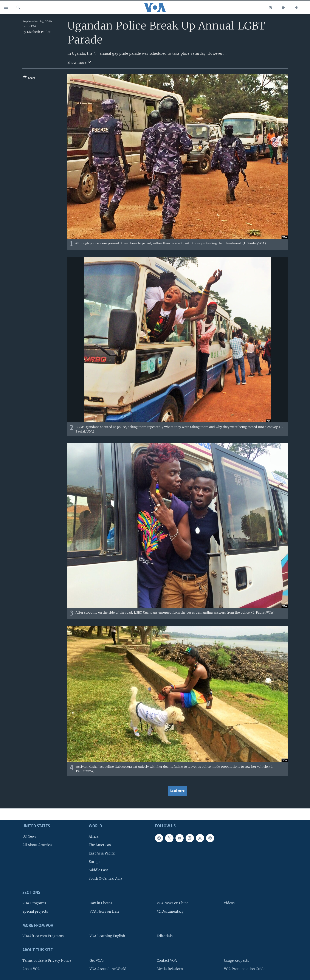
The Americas (100, 845)
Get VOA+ (97, 960)
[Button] (29, 78)
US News (29, 836)
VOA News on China (173, 903)
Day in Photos (101, 903)
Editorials (165, 936)
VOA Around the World (108, 969)
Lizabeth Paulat (39, 32)
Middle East (98, 870)
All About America (37, 845)
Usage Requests (236, 960)
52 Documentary (170, 911)
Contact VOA (167, 960)
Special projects (35, 911)
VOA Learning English (107, 936)
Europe (95, 862)
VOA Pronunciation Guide (245, 969)
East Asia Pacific (102, 853)
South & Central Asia (105, 878)
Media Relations (170, 969)
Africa (94, 836)
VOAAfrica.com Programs (43, 936)
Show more (79, 62)
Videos (229, 903)
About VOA (31, 969)
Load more (177, 791)
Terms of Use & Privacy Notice (47, 960)
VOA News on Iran (104, 911)
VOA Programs (34, 903)
